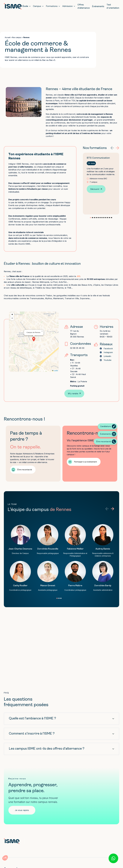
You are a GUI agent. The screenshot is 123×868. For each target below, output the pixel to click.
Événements (98, 6)
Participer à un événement (85, 462)
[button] (112, 148)
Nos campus (17, 37)
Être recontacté (25, 470)
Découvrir (95, 189)
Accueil (8, 37)
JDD (78, 276)
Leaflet (55, 371)
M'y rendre (73, 394)
